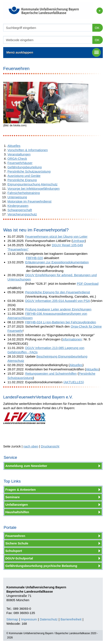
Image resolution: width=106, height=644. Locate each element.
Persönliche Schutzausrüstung (29, 171)
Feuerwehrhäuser (20, 163)
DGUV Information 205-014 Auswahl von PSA (57, 301)
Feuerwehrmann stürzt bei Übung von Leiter (56, 236)
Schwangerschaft (20, 210)
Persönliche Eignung (22, 180)
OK (97, 28)
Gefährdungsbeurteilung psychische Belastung (41, 566)
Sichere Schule (17, 543)
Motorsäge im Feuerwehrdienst (29, 201)
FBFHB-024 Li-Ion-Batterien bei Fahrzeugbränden (61, 322)
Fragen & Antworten (21, 490)
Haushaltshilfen (17, 512)
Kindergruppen (18, 206)
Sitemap (12, 619)
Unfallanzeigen (17, 505)
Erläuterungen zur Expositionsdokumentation (57, 262)
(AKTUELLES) (74, 382)
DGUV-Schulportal (19, 558)
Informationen (72, 339)
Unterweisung (17, 197)
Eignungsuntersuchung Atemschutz (32, 184)
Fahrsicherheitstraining (24, 193)
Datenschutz (49, 619)
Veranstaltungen (19, 154)
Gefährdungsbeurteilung (25, 167)
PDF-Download (88, 284)
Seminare (13, 497)
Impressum (29, 619)
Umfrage (79, 241)
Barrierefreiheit (71, 619)
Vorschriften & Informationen (28, 150)
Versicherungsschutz (22, 214)
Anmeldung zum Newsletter (26, 466)
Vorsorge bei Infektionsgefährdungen (34, 189)
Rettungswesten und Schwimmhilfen (51, 373)
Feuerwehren (15, 536)
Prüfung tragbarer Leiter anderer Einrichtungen (58, 309)
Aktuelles (14, 146)
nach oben (31, 446)
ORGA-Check (17, 159)
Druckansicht (50, 446)
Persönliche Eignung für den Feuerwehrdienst (57, 292)
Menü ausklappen (54, 52)
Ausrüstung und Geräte (24, 176)
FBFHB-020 (35, 258)
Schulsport (14, 551)
